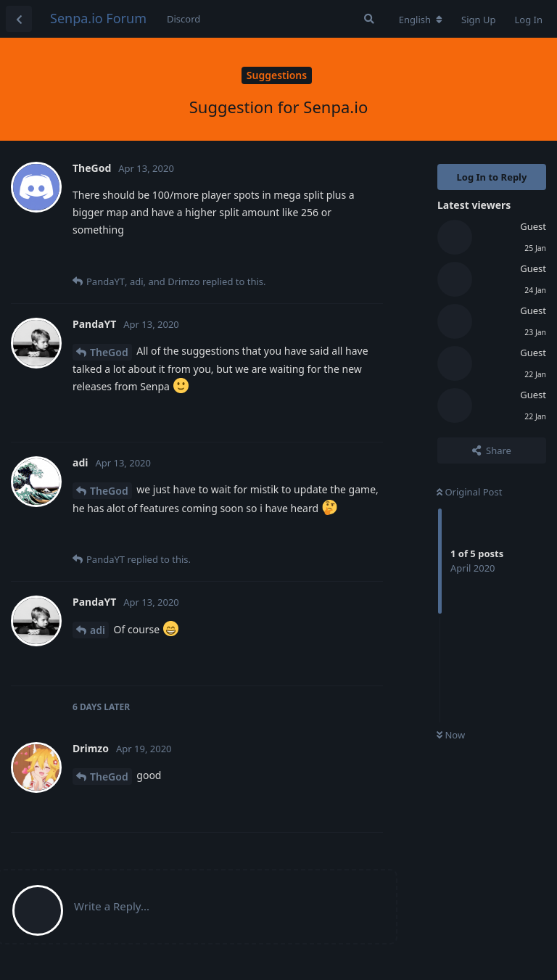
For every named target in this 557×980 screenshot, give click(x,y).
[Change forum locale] (421, 20)
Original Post (469, 492)
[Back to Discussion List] (19, 19)
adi (98, 630)
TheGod (109, 352)
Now (451, 735)
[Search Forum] (369, 19)
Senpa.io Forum (98, 18)
